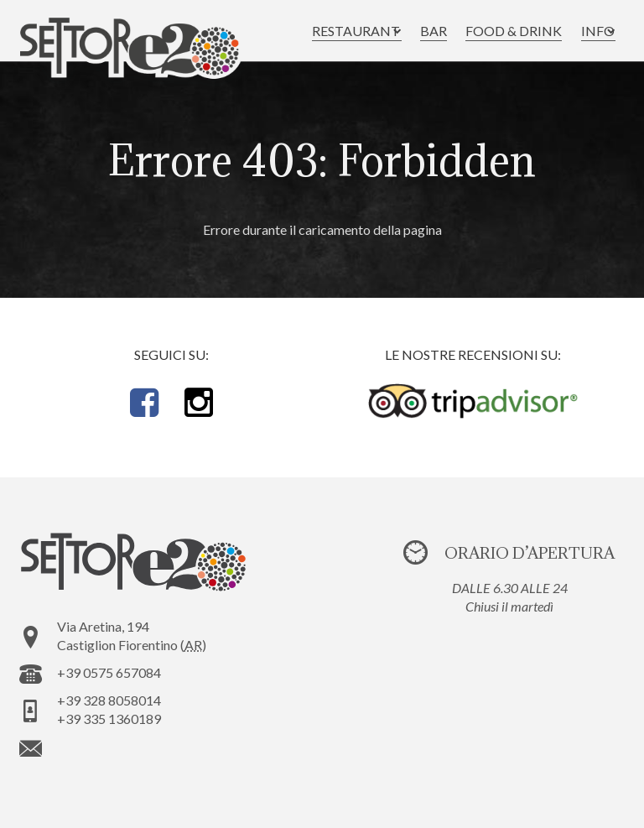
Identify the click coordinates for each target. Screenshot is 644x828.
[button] (339, 31)
